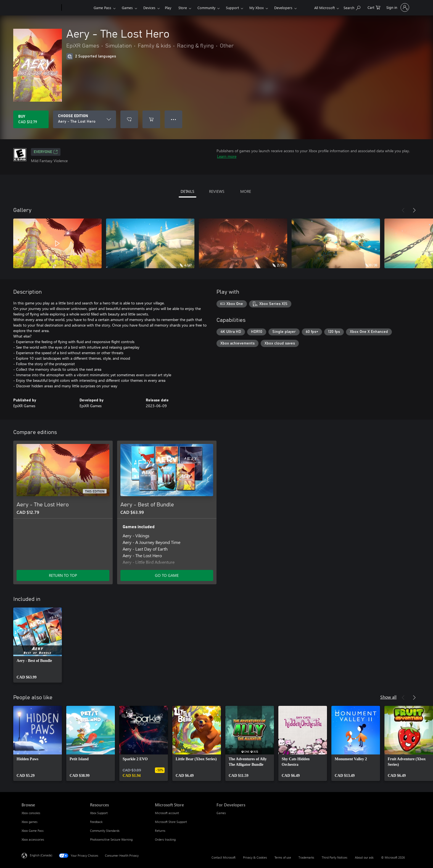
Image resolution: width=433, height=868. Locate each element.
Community (206, 8)
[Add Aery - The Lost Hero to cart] (151, 119)
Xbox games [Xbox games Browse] (30, 822)
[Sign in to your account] (397, 7)
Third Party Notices (335, 857)
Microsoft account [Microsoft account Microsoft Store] (167, 813)
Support (232, 8)
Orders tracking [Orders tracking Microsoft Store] (165, 839)
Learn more (227, 156)
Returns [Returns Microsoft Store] (160, 831)
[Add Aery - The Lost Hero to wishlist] (129, 119)
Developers (283, 8)
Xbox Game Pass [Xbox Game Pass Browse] (33, 831)
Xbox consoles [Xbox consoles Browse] (31, 813)
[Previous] (403, 210)
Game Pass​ (102, 8)
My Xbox (257, 8)
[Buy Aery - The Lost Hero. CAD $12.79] (31, 119)
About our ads (364, 857)
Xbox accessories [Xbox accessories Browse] (33, 839)
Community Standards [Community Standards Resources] (105, 831)
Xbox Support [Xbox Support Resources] (99, 813)
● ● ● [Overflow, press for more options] (174, 119)
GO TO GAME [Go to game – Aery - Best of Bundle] (167, 575)
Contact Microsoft (224, 857)
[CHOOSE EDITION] (85, 119)
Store (183, 8)
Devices (149, 8)
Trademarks (306, 857)
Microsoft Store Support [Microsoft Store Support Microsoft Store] (171, 822)
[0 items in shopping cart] (374, 7)
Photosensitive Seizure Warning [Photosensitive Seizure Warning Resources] (111, 839)
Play (168, 8)
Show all (388, 697)
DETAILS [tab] (187, 191)
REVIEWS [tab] (217, 191)
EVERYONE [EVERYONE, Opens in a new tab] (46, 152)
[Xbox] (77, 8)
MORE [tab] (246, 191)
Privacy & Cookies (255, 857)
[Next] (414, 210)
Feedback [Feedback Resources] (96, 822)
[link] (38, 645)
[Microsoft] (40, 8)
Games (127, 8)
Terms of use (283, 857)
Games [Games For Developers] (221, 813)
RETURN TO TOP (63, 575)
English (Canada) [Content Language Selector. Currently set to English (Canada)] (41, 855)
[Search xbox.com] (352, 7)
